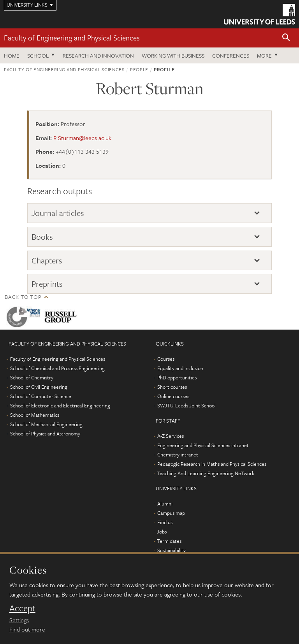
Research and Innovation (98, 55)
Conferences (231, 55)
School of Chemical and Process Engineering (57, 368)
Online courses (173, 396)
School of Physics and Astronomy (45, 433)
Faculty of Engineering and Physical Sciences (72, 38)
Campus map (171, 513)
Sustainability (171, 550)
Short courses (172, 387)
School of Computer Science (41, 396)
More (264, 55)
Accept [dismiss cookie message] (22, 608)
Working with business (173, 55)
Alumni (165, 504)
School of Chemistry (32, 377)
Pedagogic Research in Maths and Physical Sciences (212, 464)
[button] (286, 38)
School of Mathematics (35, 415)
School (38, 55)
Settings (19, 620)
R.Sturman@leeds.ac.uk (82, 138)
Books (42, 237)
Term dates (169, 541)
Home (12, 55)
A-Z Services (171, 436)
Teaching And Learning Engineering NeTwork (206, 473)
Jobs (162, 532)
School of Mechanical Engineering (46, 424)
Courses (166, 359)
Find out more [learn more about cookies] (27, 629)
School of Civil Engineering (39, 387)
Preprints (47, 284)
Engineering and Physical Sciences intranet (203, 445)
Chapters (47, 260)
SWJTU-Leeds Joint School (186, 405)
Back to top (23, 297)
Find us (165, 522)
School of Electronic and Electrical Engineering (60, 405)
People (139, 69)
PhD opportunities (177, 377)
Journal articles (58, 213)
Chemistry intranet (178, 454)
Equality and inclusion (180, 368)
